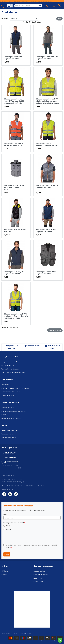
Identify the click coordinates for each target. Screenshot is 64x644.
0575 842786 (11, 453)
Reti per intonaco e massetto (11, 418)
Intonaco (4, 415)
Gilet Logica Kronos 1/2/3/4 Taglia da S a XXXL (47, 187)
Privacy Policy (38, 578)
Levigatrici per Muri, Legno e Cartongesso (15, 388)
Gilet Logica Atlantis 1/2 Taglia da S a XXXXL (46, 231)
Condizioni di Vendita (41, 575)
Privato (8, 526)
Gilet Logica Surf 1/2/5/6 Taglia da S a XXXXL (14, 273)
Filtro (59, 19)
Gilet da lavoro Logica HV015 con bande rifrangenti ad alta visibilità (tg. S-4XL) (16, 316)
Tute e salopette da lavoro (10, 369)
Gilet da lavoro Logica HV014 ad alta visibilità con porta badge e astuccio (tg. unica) (48, 101)
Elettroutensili (7, 380)
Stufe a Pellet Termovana (10, 431)
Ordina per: (5, 19)
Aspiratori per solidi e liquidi (11, 392)
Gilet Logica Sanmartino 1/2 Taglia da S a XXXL (47, 58)
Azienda (8, 529)
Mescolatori (5, 385)
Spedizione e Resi (39, 571)
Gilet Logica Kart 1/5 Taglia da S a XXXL (15, 231)
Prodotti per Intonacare (11, 403)
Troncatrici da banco (8, 395)
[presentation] (18, 537)
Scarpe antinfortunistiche (10, 362)
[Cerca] (28, 6)
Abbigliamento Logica (9, 438)
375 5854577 (11, 458)
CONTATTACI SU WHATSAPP (46, 1)
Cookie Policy (38, 582)
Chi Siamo (5, 571)
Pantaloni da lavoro (8, 366)
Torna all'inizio (55, 330)
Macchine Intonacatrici (9, 408)
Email (6, 514)
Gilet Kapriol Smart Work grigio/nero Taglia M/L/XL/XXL (14, 188)
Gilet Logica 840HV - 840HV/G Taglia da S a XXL (47, 144)
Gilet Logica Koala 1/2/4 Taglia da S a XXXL (14, 58)
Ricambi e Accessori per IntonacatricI (14, 411)
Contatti (4, 575)
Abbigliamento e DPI (10, 357)
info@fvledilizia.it (11, 462)
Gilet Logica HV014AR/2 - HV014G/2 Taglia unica (14, 144)
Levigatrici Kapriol (7, 434)
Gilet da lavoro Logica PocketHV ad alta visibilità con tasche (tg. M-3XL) (15, 101)
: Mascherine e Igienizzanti (13, 373)
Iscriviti (7, 554)
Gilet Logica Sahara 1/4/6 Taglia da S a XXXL (46, 273)
